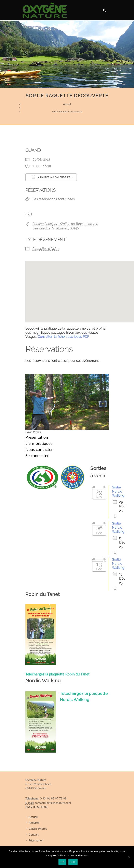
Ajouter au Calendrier (51, 177)
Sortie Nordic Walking (118, 491)
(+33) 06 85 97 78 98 (53, 798)
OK (62, 862)
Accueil (67, 104)
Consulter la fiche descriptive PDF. (64, 337)
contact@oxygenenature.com (53, 803)
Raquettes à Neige (46, 249)
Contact (34, 834)
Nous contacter (39, 449)
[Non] (129, 857)
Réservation (36, 840)
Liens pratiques (39, 443)
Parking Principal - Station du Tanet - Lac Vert (65, 224)
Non (73, 862)
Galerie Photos (38, 829)
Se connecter (37, 455)
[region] (67, 54)
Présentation (37, 437)
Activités (34, 823)
